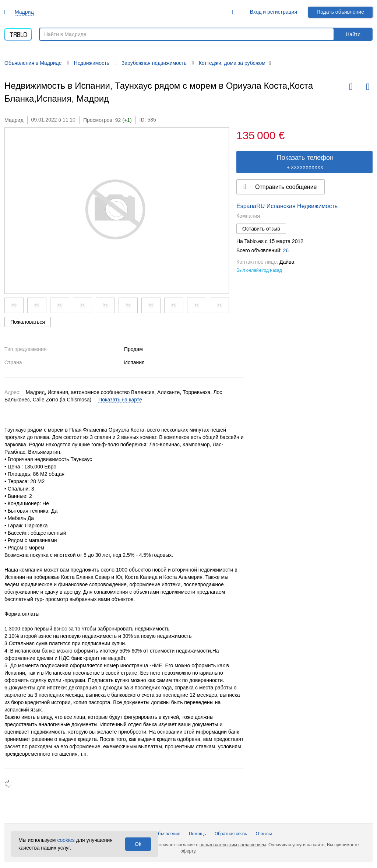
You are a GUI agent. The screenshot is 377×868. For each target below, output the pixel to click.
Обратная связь (231, 834)
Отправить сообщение (286, 187)
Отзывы (264, 834)
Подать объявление (340, 12)
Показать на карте (120, 400)
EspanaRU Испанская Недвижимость (287, 206)
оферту (188, 851)
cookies (66, 840)
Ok (138, 844)
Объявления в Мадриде (33, 63)
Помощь (197, 834)
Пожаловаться (28, 322)
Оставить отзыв (261, 229)
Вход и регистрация (274, 12)
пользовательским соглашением (233, 845)
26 (286, 250)
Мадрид (24, 12)
